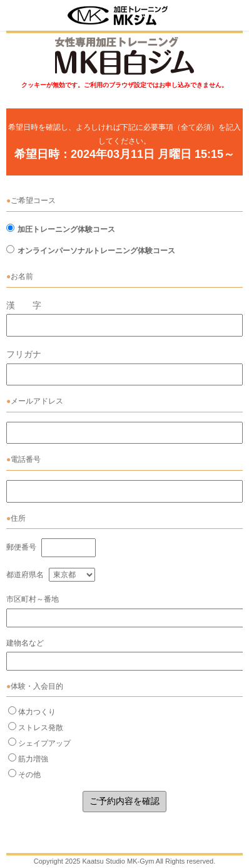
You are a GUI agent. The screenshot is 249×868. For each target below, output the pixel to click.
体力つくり (37, 712)
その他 (29, 775)
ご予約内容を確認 (124, 801)
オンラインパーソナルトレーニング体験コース (96, 251)
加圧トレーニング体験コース (66, 229)
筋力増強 (33, 759)
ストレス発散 (41, 728)
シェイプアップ (44, 743)
